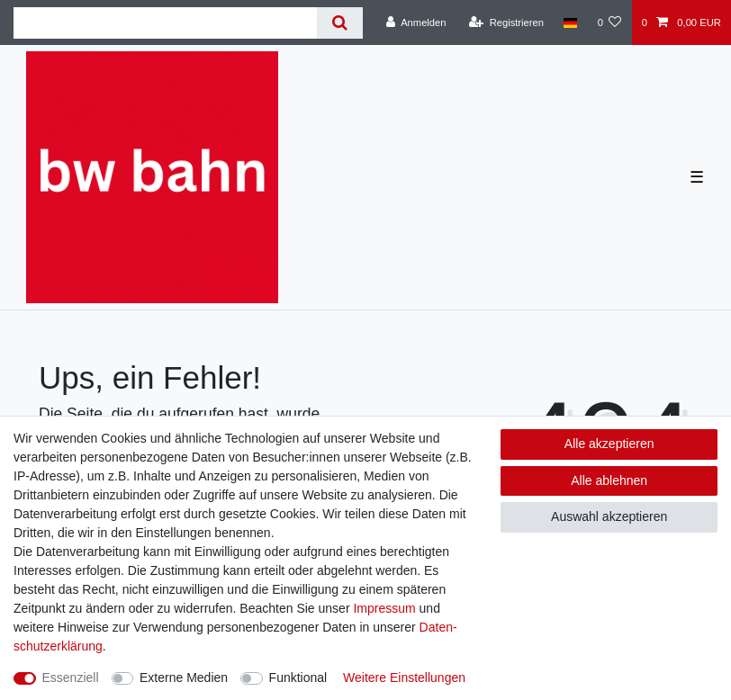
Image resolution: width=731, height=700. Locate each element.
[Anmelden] (416, 22)
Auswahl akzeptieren (609, 516)
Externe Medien (184, 678)
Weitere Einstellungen (404, 678)
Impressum (384, 608)
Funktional (298, 678)
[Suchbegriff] (165, 23)
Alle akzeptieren (609, 444)
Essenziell (71, 678)
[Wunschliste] (609, 22)
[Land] (570, 22)
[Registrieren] (506, 22)
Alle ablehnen (609, 480)
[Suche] (340, 23)
